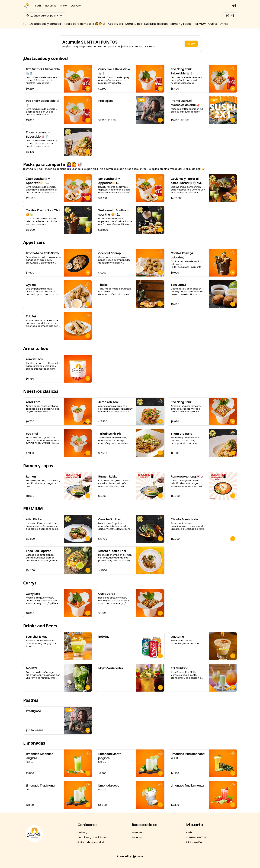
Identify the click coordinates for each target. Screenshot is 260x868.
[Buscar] (25, 24)
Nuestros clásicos (156, 24)
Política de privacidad (91, 842)
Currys (213, 24)
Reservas (51, 6)
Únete (191, 44)
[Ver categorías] (234, 24)
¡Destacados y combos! (45, 24)
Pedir (38, 6)
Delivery (76, 6)
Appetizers (115, 24)
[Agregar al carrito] (88, 88)
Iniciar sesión (194, 842)
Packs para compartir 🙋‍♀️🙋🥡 (85, 24)
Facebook (138, 837)
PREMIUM (200, 24)
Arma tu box (134, 24)
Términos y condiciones (92, 837)
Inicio (64, 6)
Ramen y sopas (181, 24)
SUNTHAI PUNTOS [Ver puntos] (196, 837)
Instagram (138, 833)
